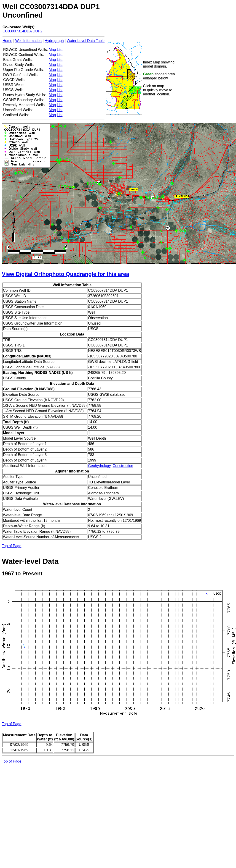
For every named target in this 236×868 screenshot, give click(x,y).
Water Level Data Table (86, 41)
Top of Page (12, 546)
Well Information (28, 41)
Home (7, 41)
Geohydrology (99, 466)
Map (52, 50)
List (60, 50)
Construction (123, 466)
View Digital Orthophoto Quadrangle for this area (66, 274)
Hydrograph (54, 41)
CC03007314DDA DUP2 (22, 31)
